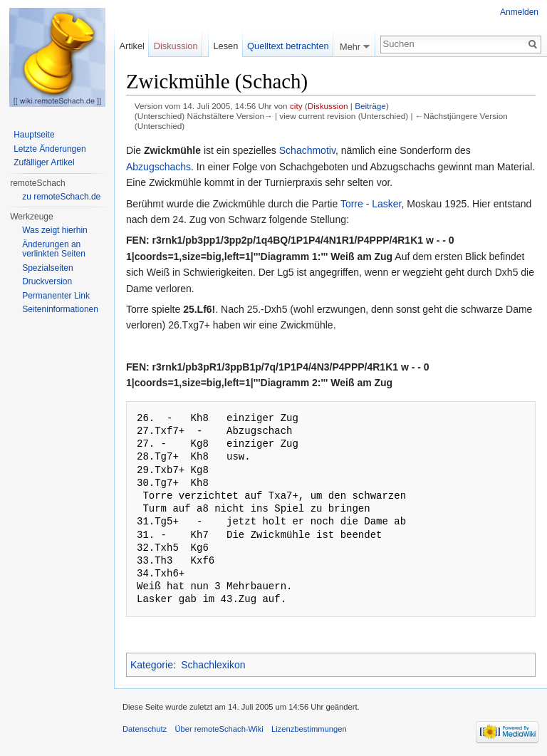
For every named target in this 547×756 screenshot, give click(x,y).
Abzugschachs (158, 167)
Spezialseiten (47, 268)
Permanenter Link (56, 296)
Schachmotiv (307, 150)
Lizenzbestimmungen (309, 729)
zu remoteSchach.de (61, 197)
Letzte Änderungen (50, 149)
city (296, 106)
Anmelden (519, 12)
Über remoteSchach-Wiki (219, 729)
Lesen (225, 46)
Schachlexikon (213, 665)
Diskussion (328, 106)
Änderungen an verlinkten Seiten (54, 249)
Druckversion (47, 281)
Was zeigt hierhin (55, 230)
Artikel (132, 46)
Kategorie (152, 665)
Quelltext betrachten (288, 46)
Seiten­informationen (60, 309)
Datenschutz (145, 729)
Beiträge (370, 106)
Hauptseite (34, 135)
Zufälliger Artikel (44, 162)
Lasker (386, 204)
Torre (352, 204)
